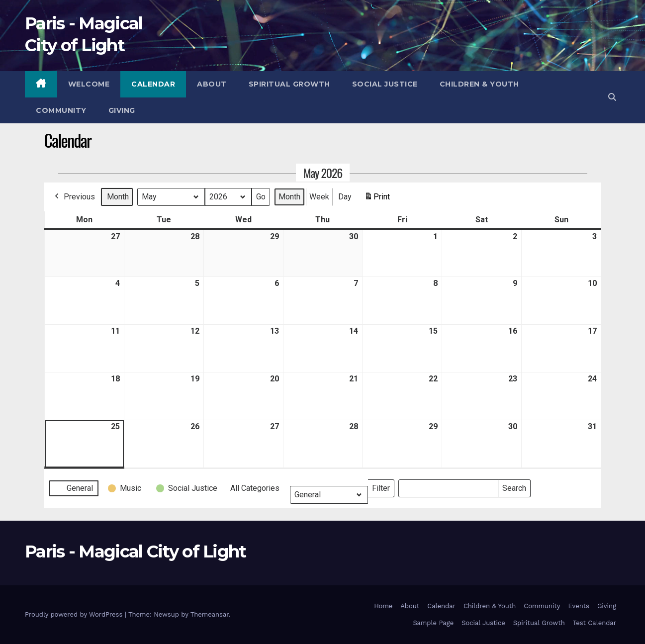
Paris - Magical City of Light (136, 552)
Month (118, 197)
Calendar (153, 84)
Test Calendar (595, 623)
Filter (383, 486)
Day (345, 197)
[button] (612, 97)
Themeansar (210, 614)
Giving (122, 110)
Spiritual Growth (289, 84)
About (212, 84)
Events (579, 606)
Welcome (89, 84)
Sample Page (433, 623)
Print (377, 199)
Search (514, 486)
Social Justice (385, 84)
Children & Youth (479, 84)
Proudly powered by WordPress (75, 614)
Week (319, 197)
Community (61, 110)
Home (383, 606)
